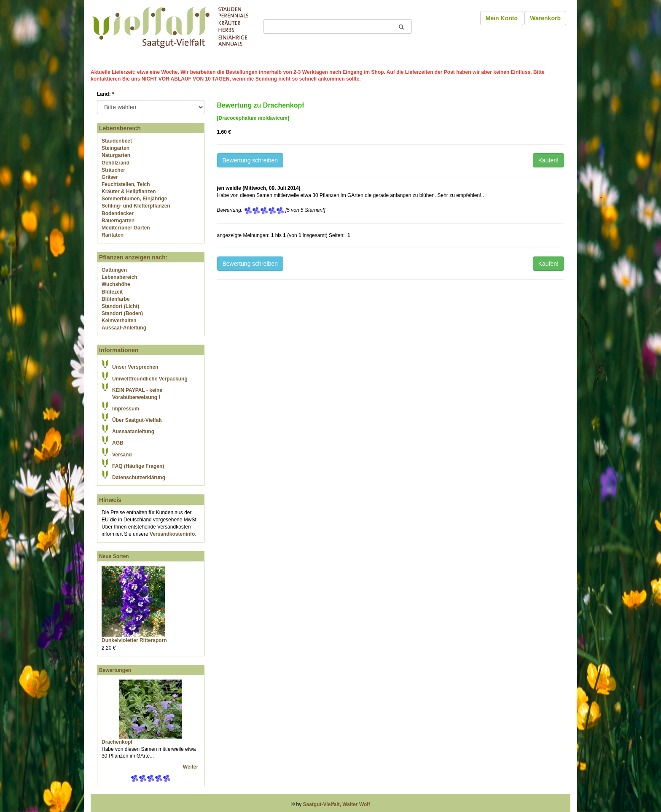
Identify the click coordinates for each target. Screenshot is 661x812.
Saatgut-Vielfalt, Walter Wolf (337, 804)
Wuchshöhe (116, 284)
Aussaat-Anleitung (124, 328)
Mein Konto (502, 18)
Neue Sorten (114, 556)
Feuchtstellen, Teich (126, 184)
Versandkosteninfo (172, 534)
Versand (122, 455)
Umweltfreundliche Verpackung (150, 379)
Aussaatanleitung (133, 432)
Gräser (110, 177)
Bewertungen (115, 670)
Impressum (126, 409)
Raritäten (113, 235)
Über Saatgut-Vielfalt (137, 420)
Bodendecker (118, 213)
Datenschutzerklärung (139, 477)
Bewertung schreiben (250, 160)
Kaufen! (548, 160)
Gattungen (114, 270)
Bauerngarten (118, 221)
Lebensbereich (120, 277)
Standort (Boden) (122, 313)
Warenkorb (545, 18)
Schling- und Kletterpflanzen (136, 206)
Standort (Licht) (120, 306)
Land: (106, 94)
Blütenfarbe (116, 299)
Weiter (191, 767)
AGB (118, 443)
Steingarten (116, 148)
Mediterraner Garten (126, 228)
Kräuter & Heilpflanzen (129, 192)
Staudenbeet (117, 141)
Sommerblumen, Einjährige (134, 199)
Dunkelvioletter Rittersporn (134, 640)
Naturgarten (116, 155)
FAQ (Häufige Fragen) (138, 466)
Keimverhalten (119, 321)
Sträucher (113, 170)
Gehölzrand (116, 163)
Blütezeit (112, 292)
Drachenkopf (117, 742)
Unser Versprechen (135, 367)
